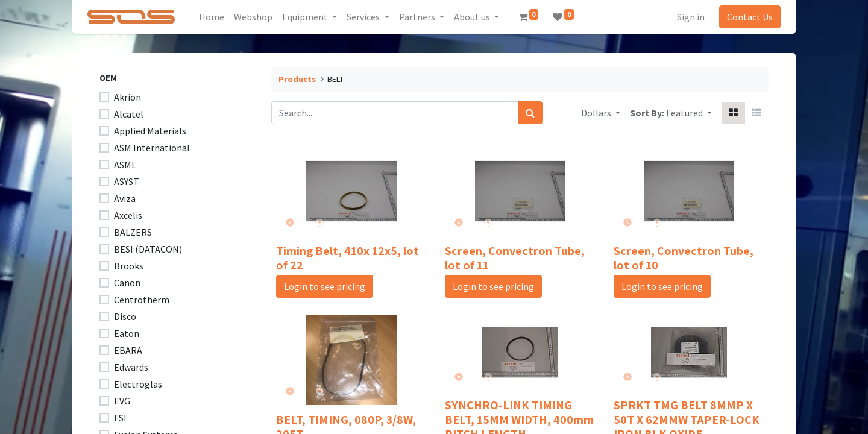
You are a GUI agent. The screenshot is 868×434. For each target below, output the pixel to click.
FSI (120, 418)
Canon (127, 283)
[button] (689, 113)
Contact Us (746, 17)
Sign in (687, 17)
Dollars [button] (597, 113)
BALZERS (133, 232)
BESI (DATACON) (148, 249)
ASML (125, 165)
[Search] (530, 113)
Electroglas (138, 384)
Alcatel (129, 114)
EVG (122, 401)
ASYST (127, 181)
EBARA (128, 350)
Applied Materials (150, 131)
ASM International (152, 148)
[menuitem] (216, 17)
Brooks (129, 266)
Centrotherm (142, 300)
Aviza (125, 198)
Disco (125, 316)
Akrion (127, 97)
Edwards (131, 367)
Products (297, 79)
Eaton (127, 333)
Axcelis (128, 215)
